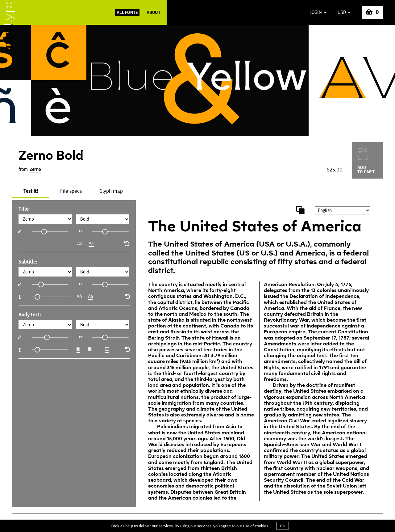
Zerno (35, 169)
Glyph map (111, 191)
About (154, 12)
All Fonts (127, 12)
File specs (71, 191)
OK (283, 526)
